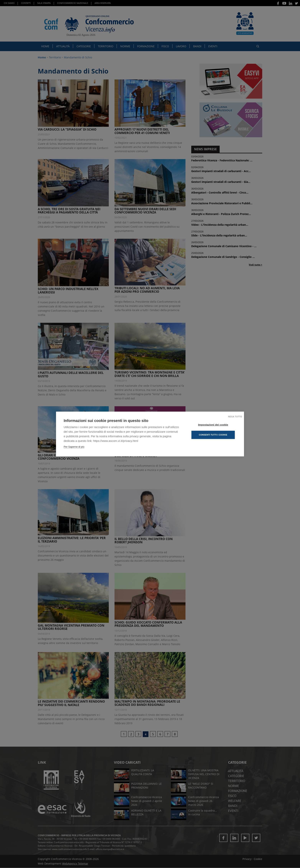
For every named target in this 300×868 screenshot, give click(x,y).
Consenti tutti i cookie (213, 435)
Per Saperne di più (74, 447)
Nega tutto (235, 417)
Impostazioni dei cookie (213, 425)
